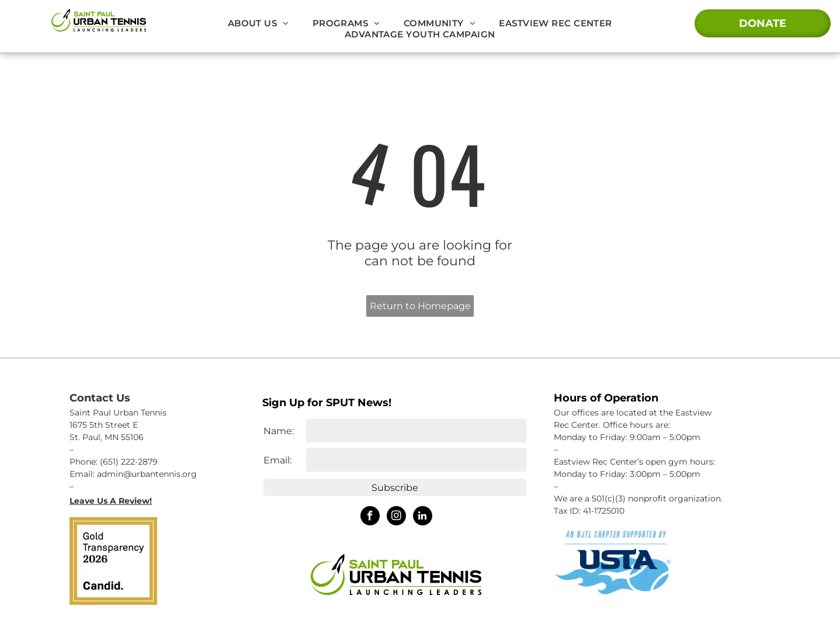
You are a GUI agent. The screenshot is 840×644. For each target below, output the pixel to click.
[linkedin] (423, 517)
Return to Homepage (420, 306)
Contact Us (100, 398)
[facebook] (370, 517)
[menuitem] (258, 23)
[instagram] (396, 517)
